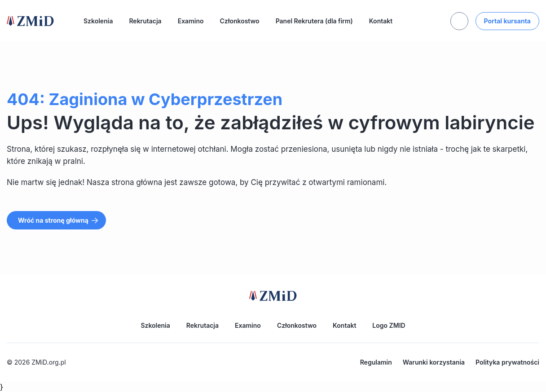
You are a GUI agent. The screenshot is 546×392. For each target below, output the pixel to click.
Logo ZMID (389, 325)
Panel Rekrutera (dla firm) (314, 21)
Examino (191, 21)
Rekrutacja (145, 21)
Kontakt (381, 21)
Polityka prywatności (507, 362)
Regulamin (376, 362)
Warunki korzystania (434, 362)
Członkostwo (240, 21)
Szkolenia (98, 21)
